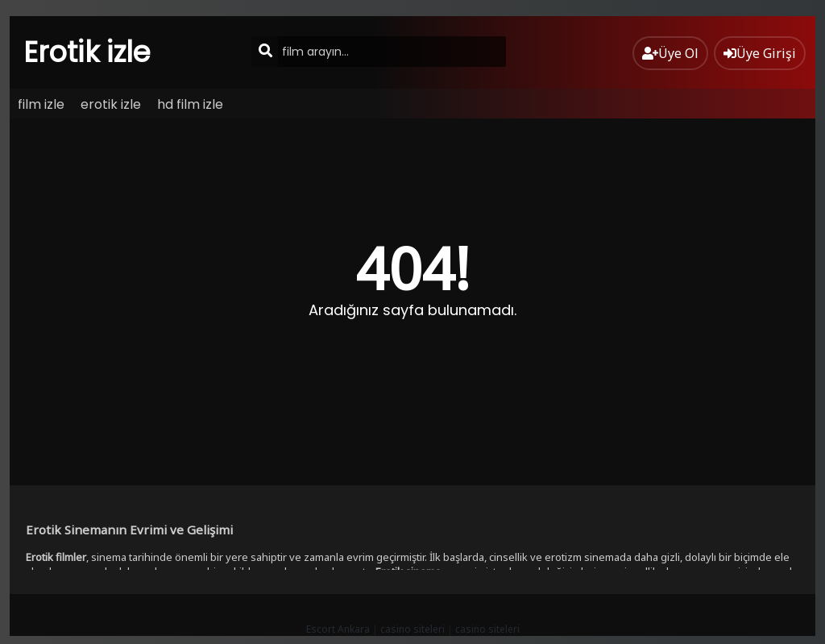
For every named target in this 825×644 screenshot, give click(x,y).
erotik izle (111, 104)
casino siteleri (412, 629)
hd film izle (190, 104)
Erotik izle (87, 52)
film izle (41, 104)
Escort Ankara (338, 629)
